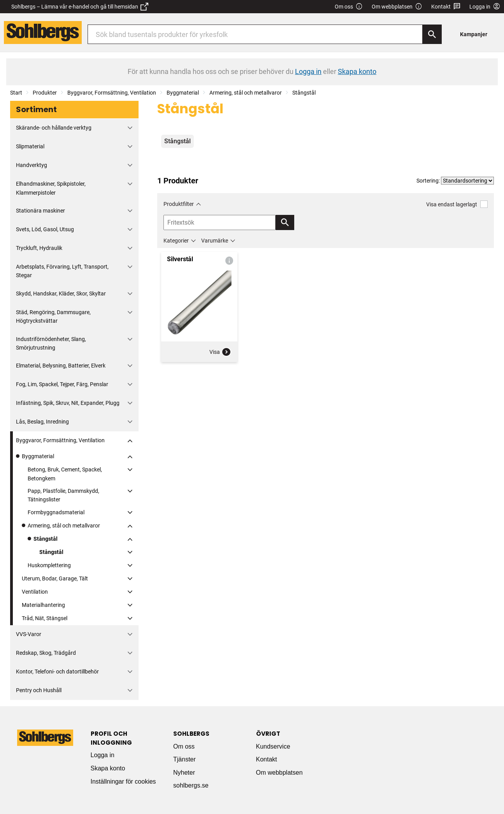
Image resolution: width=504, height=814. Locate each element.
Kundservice (273, 746)
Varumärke (215, 241)
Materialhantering (43, 605)
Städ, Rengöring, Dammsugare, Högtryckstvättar (53, 316)
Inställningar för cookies (123, 781)
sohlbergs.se (191, 785)
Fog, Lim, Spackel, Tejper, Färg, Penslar (62, 384)
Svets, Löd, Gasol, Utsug (45, 229)
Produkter (45, 93)
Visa (220, 352)
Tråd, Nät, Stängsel (45, 618)
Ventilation (35, 592)
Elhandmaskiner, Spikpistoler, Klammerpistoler (51, 188)
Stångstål (304, 93)
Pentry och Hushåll (39, 690)
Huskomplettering (49, 565)
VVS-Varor (29, 634)
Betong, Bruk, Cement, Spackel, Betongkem (65, 474)
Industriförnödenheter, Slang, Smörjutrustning (51, 343)
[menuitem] (476, 34)
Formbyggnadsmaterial (56, 512)
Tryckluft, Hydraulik (39, 248)
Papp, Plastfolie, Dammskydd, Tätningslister (63, 495)
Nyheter (184, 773)
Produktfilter (179, 204)
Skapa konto (108, 768)
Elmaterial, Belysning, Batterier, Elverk (61, 366)
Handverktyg (32, 165)
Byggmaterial (183, 93)
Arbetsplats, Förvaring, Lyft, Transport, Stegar (62, 271)
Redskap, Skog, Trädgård (46, 653)
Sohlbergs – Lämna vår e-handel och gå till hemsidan (80, 7)
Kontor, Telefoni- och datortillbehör (57, 672)
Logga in (103, 755)
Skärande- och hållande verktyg (54, 128)
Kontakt (446, 7)
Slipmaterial (30, 146)
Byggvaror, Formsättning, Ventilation (112, 93)
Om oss (349, 7)
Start (16, 93)
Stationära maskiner (40, 211)
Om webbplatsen (397, 7)
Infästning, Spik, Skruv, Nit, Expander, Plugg (68, 403)
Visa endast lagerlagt (457, 204)
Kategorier (176, 241)
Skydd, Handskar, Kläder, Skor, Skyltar (61, 294)
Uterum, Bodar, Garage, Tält (55, 578)
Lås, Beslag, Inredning (42, 422)
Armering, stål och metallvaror (246, 93)
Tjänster (184, 759)
